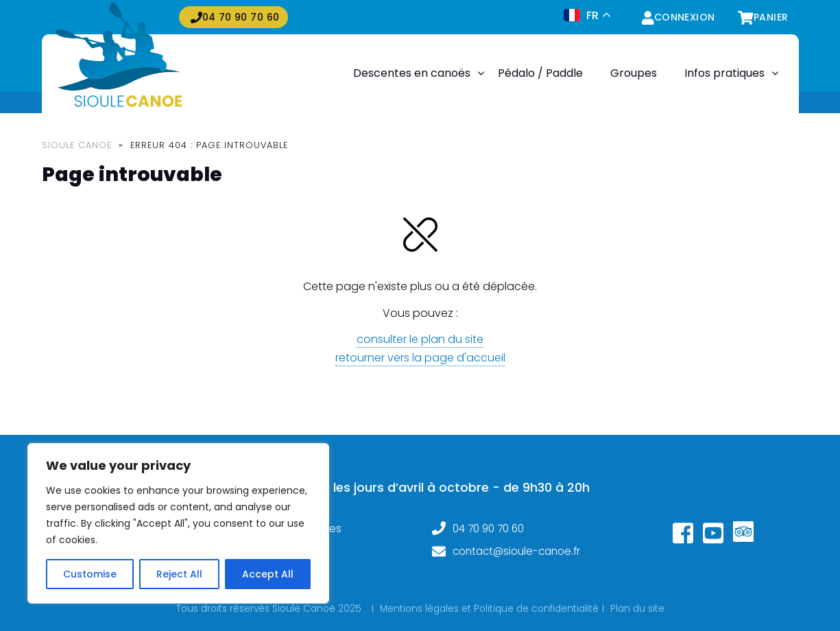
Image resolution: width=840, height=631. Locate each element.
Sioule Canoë (77, 145)
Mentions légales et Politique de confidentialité (489, 609)
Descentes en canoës (412, 73)
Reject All (179, 574)
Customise (90, 574)
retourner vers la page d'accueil (420, 358)
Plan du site (637, 609)
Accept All (268, 574)
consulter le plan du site (420, 339)
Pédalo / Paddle (540, 73)
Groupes (634, 73)
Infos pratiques (724, 73)
